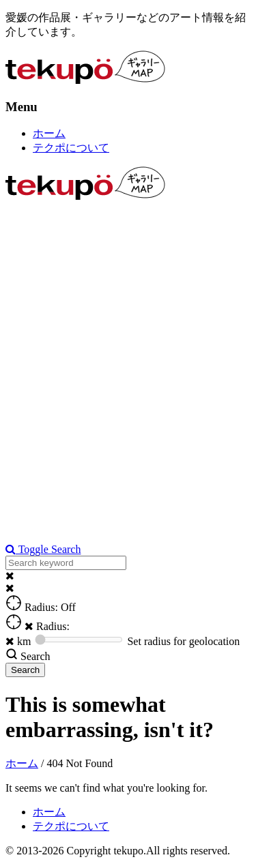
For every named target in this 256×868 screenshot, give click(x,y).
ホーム (49, 133)
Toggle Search (43, 549)
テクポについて (71, 148)
